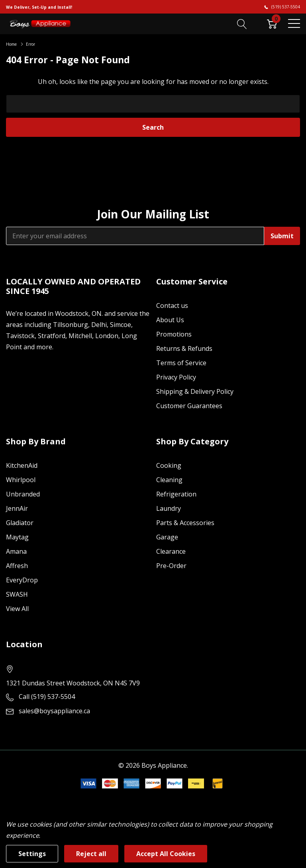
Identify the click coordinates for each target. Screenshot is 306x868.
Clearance (171, 551)
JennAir (17, 508)
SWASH (17, 594)
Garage (167, 537)
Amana (16, 551)
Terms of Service (181, 363)
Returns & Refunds (184, 348)
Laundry (169, 508)
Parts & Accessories (185, 523)
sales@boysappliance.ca (54, 711)
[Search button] (242, 23)
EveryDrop (22, 580)
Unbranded (23, 494)
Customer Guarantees (189, 406)
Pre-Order (171, 566)
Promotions (174, 334)
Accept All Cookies (166, 854)
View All (17, 609)
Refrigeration (176, 494)
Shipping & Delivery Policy (195, 391)
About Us (170, 320)
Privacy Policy (176, 377)
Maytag (17, 537)
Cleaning (169, 480)
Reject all (91, 854)
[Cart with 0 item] (272, 23)
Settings (32, 854)
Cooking (169, 465)
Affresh (17, 566)
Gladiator (20, 523)
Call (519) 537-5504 (47, 697)
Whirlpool (21, 480)
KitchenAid (22, 465)
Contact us (172, 306)
